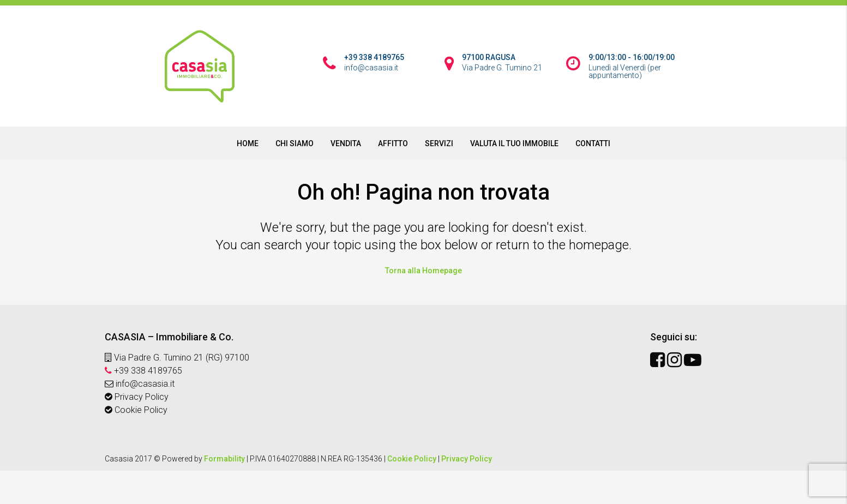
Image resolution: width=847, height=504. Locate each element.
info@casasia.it (140, 384)
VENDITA (346, 143)
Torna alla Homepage (423, 271)
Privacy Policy (137, 397)
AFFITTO (393, 143)
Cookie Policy (136, 410)
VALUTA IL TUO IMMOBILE (514, 143)
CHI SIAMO (295, 143)
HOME (248, 143)
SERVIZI (439, 143)
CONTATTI (593, 143)
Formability (224, 459)
